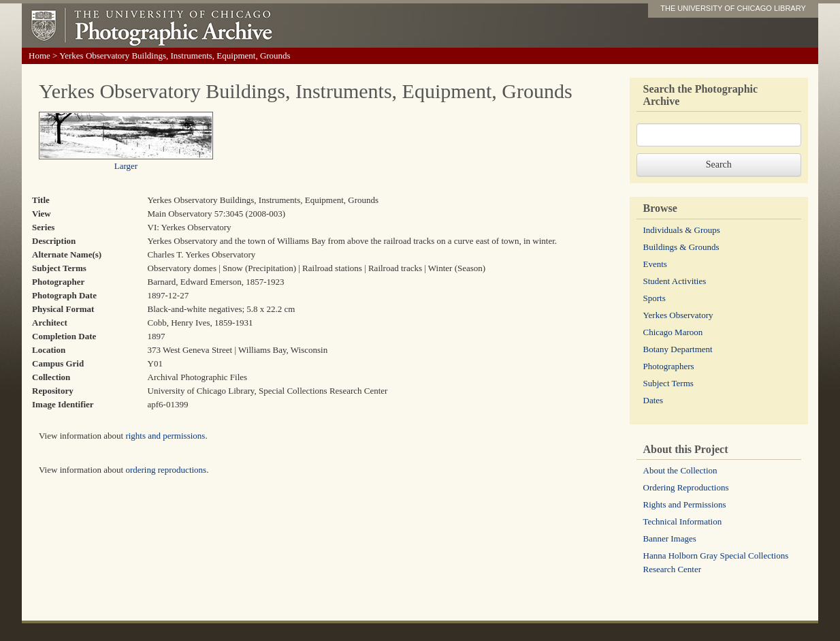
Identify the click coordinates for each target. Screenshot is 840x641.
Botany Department (678, 349)
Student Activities (675, 281)
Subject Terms (668, 383)
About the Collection (680, 470)
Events (655, 264)
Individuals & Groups (682, 230)
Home (39, 56)
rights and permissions (165, 436)
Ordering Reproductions (686, 487)
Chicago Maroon (673, 332)
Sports (655, 298)
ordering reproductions (166, 470)
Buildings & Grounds (681, 247)
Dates (653, 400)
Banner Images (670, 538)
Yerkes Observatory (678, 315)
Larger (126, 166)
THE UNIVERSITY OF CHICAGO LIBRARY (733, 8)
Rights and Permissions (685, 504)
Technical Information (683, 521)
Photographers (669, 366)
